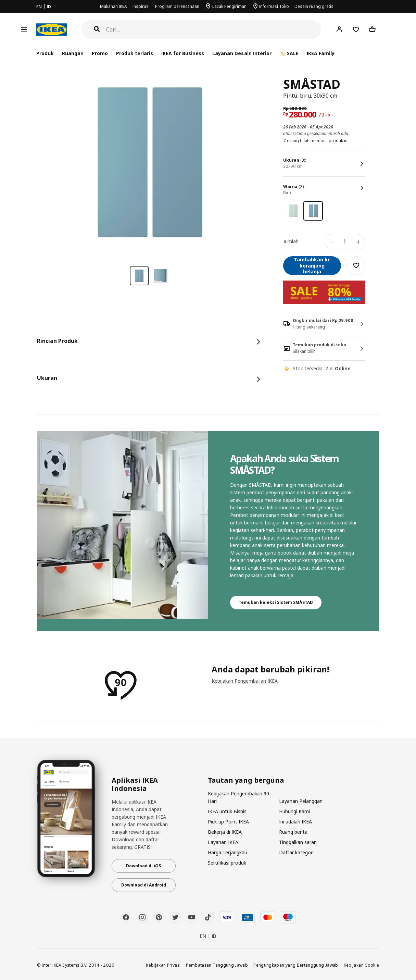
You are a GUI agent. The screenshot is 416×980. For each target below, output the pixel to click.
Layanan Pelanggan (301, 801)
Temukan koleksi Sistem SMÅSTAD (276, 602)
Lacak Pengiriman (229, 6)
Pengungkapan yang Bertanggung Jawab (296, 965)
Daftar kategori (296, 852)
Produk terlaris (135, 53)
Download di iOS (143, 866)
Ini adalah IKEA (295, 822)
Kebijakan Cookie (362, 965)
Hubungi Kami (294, 811)
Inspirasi (141, 6)
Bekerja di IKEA (225, 832)
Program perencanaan (177, 6)
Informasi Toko (274, 6)
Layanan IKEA (223, 842)
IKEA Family (321, 53)
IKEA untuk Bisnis (227, 811)
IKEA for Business (183, 53)
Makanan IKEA (114, 6)
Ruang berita (293, 832)
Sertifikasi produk (227, 863)
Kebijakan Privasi (163, 965)
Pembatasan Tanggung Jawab (217, 965)
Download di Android (144, 885)
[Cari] (214, 30)
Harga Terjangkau (228, 852)
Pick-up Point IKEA (228, 822)
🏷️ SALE (289, 53)
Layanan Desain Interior (242, 53)
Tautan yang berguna (246, 780)
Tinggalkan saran (298, 842)
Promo (100, 53)
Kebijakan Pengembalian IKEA (245, 681)
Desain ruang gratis (314, 6)
